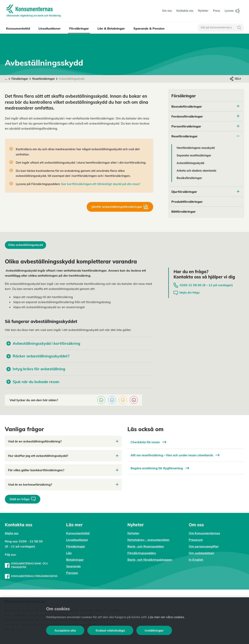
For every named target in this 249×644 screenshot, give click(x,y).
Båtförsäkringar (184, 211)
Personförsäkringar (186, 126)
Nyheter (133, 533)
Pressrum (196, 540)
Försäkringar (79, 28)
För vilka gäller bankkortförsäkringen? (63, 470)
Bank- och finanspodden (146, 546)
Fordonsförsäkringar (187, 116)
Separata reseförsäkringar (194, 155)
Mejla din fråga (187, 293)
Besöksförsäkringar (189, 178)
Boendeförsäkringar (187, 106)
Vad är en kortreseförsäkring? (63, 484)
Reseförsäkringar (43, 79)
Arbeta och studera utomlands (196, 171)
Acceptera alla (65, 630)
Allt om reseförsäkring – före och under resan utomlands (175, 455)
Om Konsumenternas (204, 533)
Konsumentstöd (18, 28)
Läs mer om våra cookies (166, 617)
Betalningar (75, 560)
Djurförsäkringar (184, 192)
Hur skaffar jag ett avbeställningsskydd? (63, 456)
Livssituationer (50, 28)
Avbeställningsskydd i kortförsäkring (43, 343)
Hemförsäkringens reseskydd (196, 148)
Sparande (73, 566)
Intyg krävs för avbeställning (36, 369)
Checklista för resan (148, 442)
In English (196, 560)
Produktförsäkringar (187, 202)
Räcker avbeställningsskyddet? (38, 356)
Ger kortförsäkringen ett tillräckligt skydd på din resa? (101, 184)
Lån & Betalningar (111, 28)
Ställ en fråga (23, 499)
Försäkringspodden (142, 553)
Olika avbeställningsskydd (25, 245)
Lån (69, 553)
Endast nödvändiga (110, 630)
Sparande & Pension (149, 28)
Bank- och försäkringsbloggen (150, 560)
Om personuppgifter (204, 546)
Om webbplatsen (201, 553)
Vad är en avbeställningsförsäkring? (63, 441)
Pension (72, 573)
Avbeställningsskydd (190, 163)
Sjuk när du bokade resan (33, 382)
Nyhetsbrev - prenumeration (148, 540)
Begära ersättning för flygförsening (160, 468)
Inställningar (154, 630)
